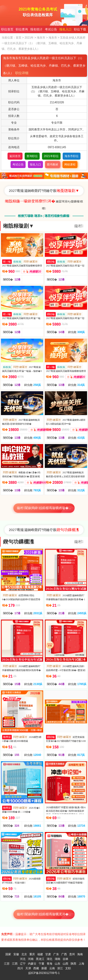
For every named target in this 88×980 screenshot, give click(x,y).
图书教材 (53, 165)
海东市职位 (72, 156)
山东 (57, 964)
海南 (80, 954)
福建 (40, 954)
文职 (68, 968)
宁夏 (42, 964)
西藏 (36, 968)
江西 (15, 964)
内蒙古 (32, 964)
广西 (64, 954)
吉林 (65, 959)
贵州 (72, 954)
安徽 (16, 954)
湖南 (57, 959)
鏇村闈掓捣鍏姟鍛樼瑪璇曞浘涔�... (44, 914)
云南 (52, 968)
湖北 (50, 959)
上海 (81, 964)
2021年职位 (51, 156)
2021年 (29, 38)
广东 (56, 954)
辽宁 (23, 964)
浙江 (60, 968)
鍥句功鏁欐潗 (19, 542)
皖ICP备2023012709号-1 (44, 973)
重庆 (32, 954)
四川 (20, 968)
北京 (24, 954)
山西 (65, 964)
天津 (28, 968)
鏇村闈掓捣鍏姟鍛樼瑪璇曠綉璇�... (44, 508)
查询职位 (32, 156)
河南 (31, 959)
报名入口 (65, 29)
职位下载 (80, 29)
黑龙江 (40, 959)
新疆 (44, 968)
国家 (8, 954)
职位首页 (7, 29)
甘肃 (48, 954)
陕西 (73, 964)
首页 (19, 38)
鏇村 (79, 226)
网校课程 (70, 165)
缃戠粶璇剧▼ (19, 226)
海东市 (41, 38)
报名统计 (36, 29)
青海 (50, 964)
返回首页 (15, 156)
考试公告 (51, 29)
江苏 (7, 964)
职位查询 (22, 29)
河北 (23, 959)
